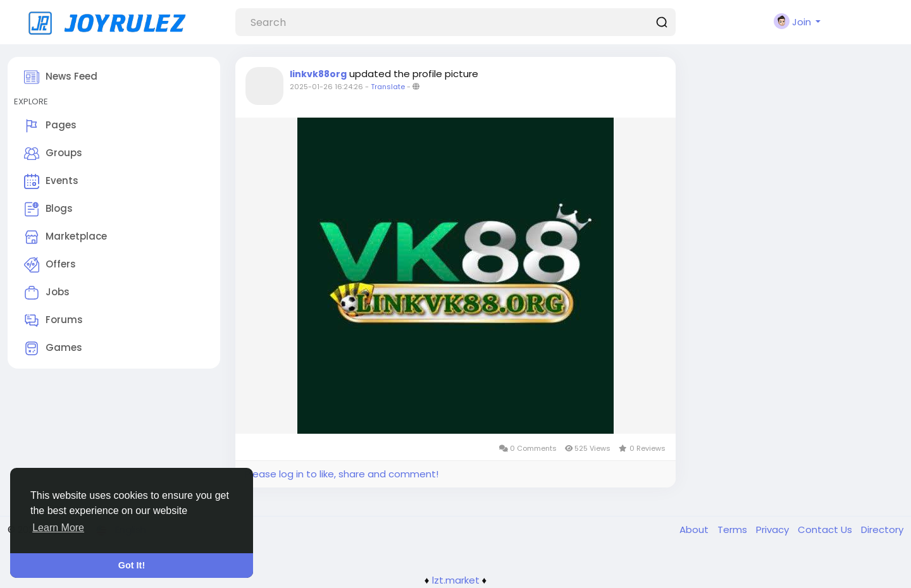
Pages (50, 126)
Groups (53, 154)
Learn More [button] (58, 528)
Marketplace (65, 237)
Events (51, 181)
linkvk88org (318, 74)
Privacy (774, 530)
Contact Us (826, 530)
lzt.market (456, 580)
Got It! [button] (132, 565)
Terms (734, 530)
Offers (50, 265)
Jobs (47, 293)
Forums (53, 321)
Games (53, 348)
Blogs (48, 209)
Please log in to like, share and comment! (342, 474)
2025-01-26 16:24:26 (326, 87)
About (695, 530)
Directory (882, 530)
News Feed (61, 77)
